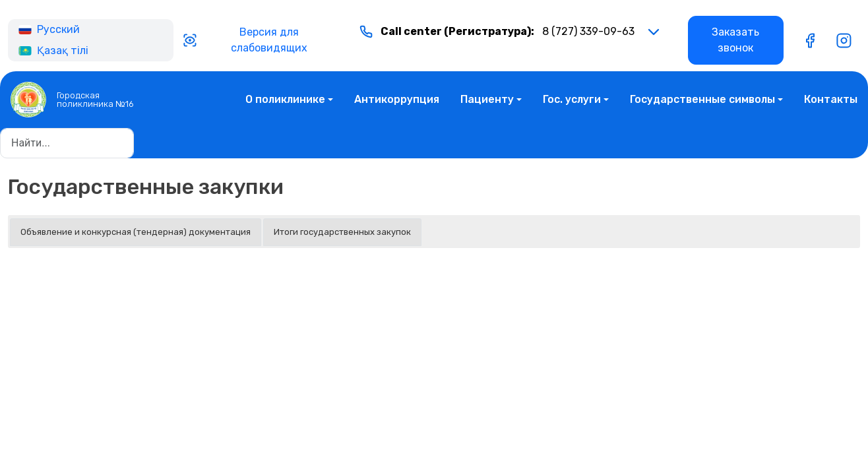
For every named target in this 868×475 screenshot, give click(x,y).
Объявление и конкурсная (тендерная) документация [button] (136, 232)
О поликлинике (285, 99)
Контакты (831, 99)
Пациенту (487, 99)
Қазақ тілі (53, 50)
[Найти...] (67, 143)
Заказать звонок (735, 40)
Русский (49, 29)
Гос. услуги (572, 99)
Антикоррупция (397, 99)
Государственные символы (702, 99)
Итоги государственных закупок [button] (342, 232)
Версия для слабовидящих (245, 40)
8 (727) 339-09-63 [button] (497, 32)
